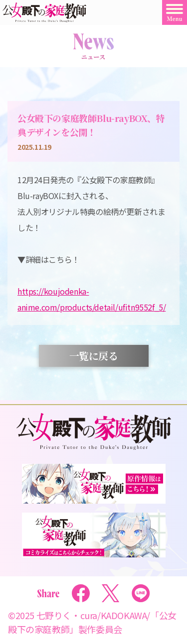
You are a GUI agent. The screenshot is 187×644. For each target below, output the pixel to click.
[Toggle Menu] (175, 12)
